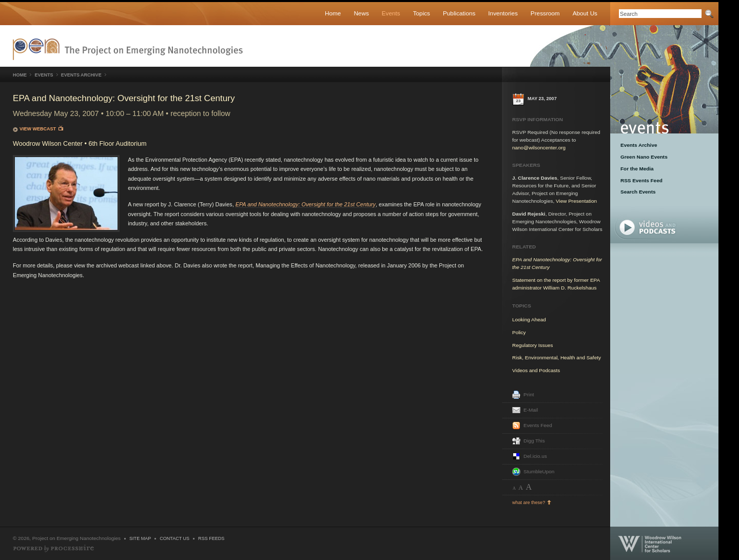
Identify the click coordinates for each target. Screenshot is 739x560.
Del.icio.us (535, 456)
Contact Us (174, 538)
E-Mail (531, 410)
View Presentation (576, 201)
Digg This (534, 441)
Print (529, 394)
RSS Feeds (211, 538)
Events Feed (538, 425)
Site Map (140, 538)
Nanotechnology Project (128, 49)
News (361, 13)
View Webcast (41, 129)
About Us (585, 13)
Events (391, 13)
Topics (422, 13)
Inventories (503, 13)
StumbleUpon (539, 471)
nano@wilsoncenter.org (539, 148)
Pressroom (545, 13)
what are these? (529, 503)
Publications (459, 13)
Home (333, 13)
